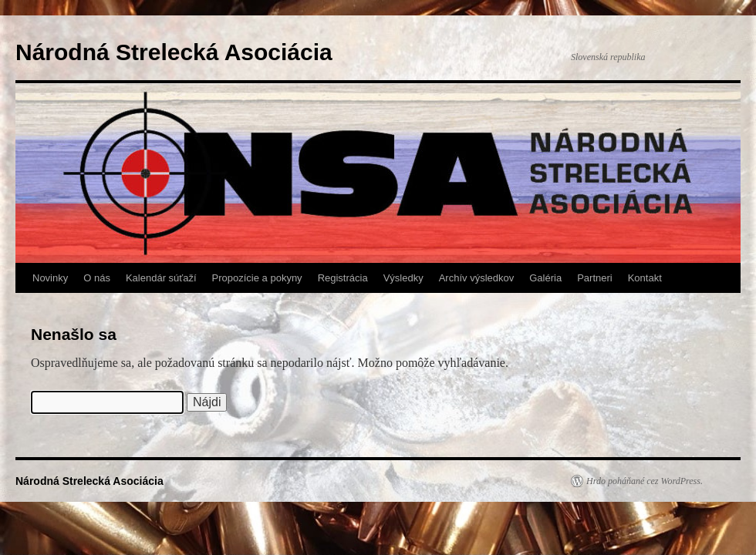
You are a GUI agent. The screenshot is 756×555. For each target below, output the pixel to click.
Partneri (595, 278)
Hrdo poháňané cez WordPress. (645, 481)
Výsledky (403, 278)
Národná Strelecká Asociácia (174, 52)
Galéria (545, 278)
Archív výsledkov (477, 278)
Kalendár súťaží (161, 278)
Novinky (50, 278)
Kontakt (645, 278)
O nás (97, 278)
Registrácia (343, 278)
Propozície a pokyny (257, 278)
